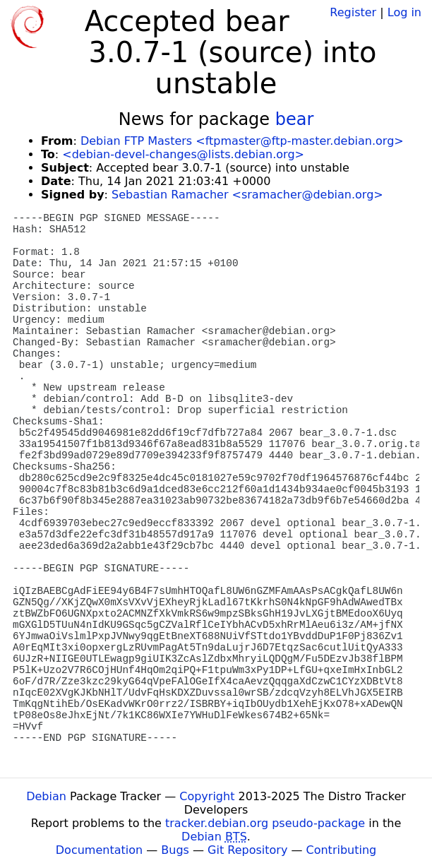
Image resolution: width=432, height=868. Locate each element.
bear (295, 119)
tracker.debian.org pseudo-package (265, 823)
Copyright (207, 796)
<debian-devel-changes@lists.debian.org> (183, 154)
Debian (46, 796)
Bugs (175, 850)
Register (353, 12)
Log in (404, 12)
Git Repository (247, 850)
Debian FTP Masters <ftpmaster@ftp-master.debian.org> (242, 141)
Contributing (342, 850)
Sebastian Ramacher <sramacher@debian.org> (247, 195)
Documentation (99, 850)
